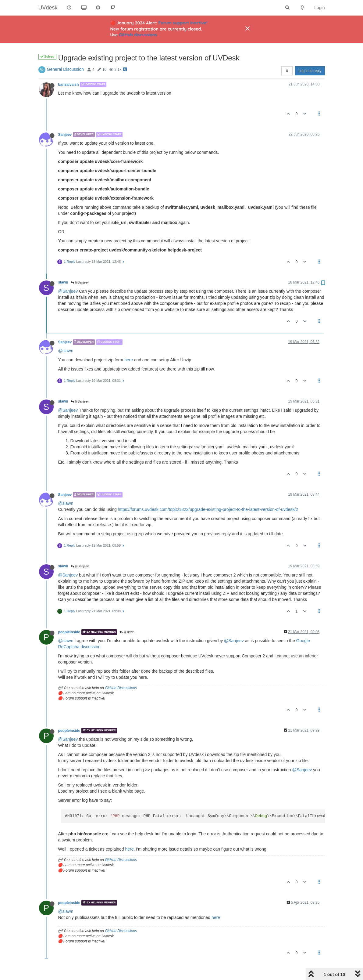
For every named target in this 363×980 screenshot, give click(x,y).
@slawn (66, 351)
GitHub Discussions (121, 688)
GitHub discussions (138, 35)
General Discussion (65, 69)
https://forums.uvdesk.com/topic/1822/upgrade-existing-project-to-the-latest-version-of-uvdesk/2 (208, 509)
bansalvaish (69, 85)
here (129, 360)
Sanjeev (65, 135)
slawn (63, 282)
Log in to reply (310, 71)
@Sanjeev (80, 282)
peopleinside (69, 632)
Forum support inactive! (183, 23)
